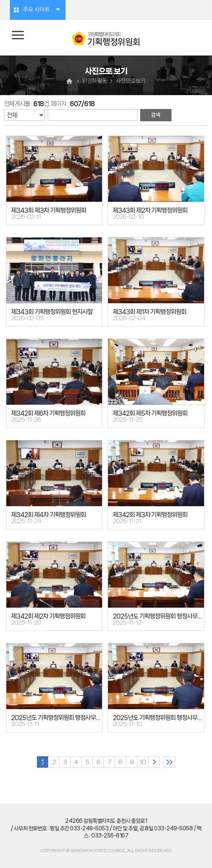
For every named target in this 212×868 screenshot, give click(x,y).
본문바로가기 (0, 0)
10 (143, 762)
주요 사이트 (37, 10)
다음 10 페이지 (154, 762)
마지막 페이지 (169, 762)
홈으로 (70, 81)
